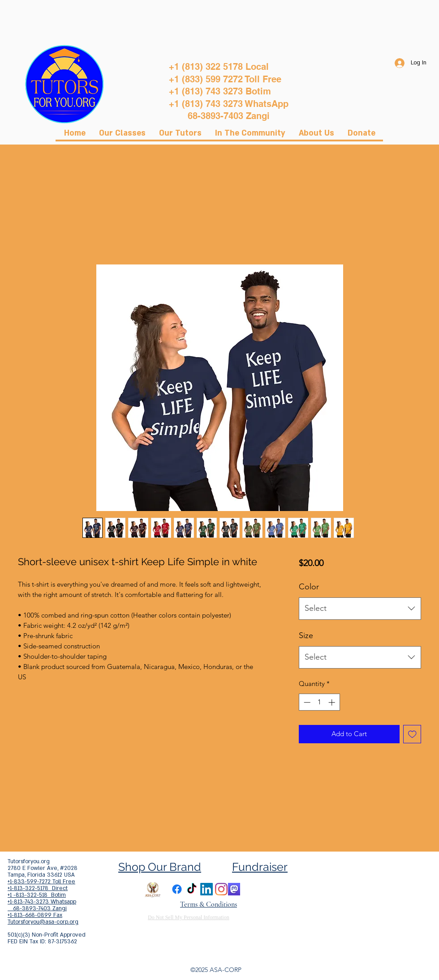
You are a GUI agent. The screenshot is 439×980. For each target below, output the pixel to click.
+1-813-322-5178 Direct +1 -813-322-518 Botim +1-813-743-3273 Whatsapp (42, 895)
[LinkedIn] (207, 889)
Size (306, 635)
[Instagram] (221, 889)
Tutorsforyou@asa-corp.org (43, 922)
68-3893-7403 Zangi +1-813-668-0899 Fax (37, 912)
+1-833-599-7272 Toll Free (41, 882)
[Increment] (333, 702)
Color (309, 587)
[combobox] (360, 609)
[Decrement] (306, 702)
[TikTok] (192, 889)
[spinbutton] (319, 702)
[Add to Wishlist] (412, 734)
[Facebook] (177, 889)
